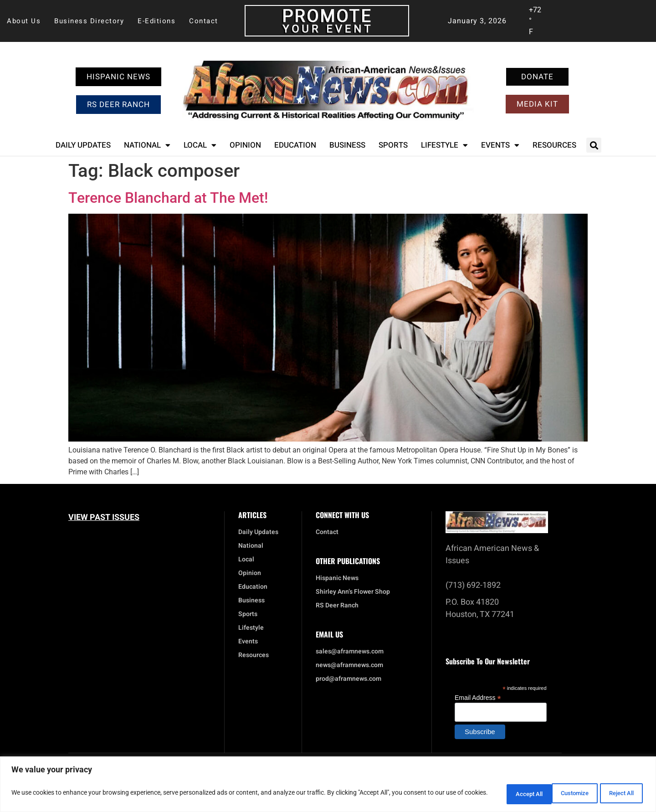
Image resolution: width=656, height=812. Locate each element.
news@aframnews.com (349, 665)
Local (200, 145)
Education (295, 145)
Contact (204, 21)
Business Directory (89, 21)
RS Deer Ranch (337, 606)
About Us (24, 21)
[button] (594, 145)
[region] (328, 785)
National (147, 145)
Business (347, 145)
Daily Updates (83, 145)
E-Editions (156, 21)
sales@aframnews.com (350, 652)
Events (500, 145)
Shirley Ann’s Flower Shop (353, 592)
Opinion (245, 145)
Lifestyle (444, 145)
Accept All (617, 793)
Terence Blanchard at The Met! (168, 198)
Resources (554, 145)
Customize (499, 793)
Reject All (558, 793)
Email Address (478, 697)
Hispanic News (337, 578)
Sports (393, 145)
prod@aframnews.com (348, 679)
